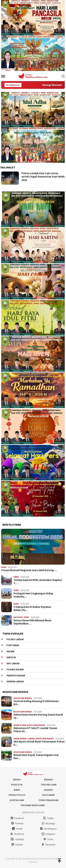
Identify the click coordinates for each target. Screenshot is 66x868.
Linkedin (17, 845)
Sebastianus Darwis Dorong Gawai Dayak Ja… (38, 716)
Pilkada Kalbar (15, 669)
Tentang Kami (49, 785)
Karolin (11, 657)
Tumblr (17, 829)
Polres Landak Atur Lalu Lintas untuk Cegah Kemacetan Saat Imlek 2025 (43, 177)
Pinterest (17, 823)
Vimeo (48, 839)
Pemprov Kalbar (16, 676)
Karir (17, 790)
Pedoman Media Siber (33, 805)
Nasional (18, 617)
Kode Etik (17, 785)
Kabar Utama (20, 725)
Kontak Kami (17, 800)
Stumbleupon (48, 829)
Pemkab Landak (15, 682)
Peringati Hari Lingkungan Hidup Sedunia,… (33, 595)
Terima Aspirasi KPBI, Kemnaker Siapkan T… (38, 582)
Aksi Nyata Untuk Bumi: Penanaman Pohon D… (39, 743)
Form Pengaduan (49, 800)
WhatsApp (48, 823)
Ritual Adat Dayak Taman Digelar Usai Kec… (36, 757)
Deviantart (48, 845)
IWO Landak (13, 664)
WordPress (17, 834)
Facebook (17, 818)
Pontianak (13, 645)
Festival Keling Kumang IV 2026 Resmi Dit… (36, 703)
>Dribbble (17, 839)
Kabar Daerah (20, 739)
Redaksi (48, 780)
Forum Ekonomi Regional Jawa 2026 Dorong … (29, 570)
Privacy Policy (17, 795)
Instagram (48, 834)
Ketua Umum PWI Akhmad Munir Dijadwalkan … (33, 622)
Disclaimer (49, 795)
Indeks (17, 780)
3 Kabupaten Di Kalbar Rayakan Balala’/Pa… (32, 609)
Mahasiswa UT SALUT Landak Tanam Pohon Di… (35, 730)
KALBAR (10, 651)
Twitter (48, 818)
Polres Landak (15, 639)
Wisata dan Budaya (23, 698)
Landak (31, 739)
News (4, 567)
